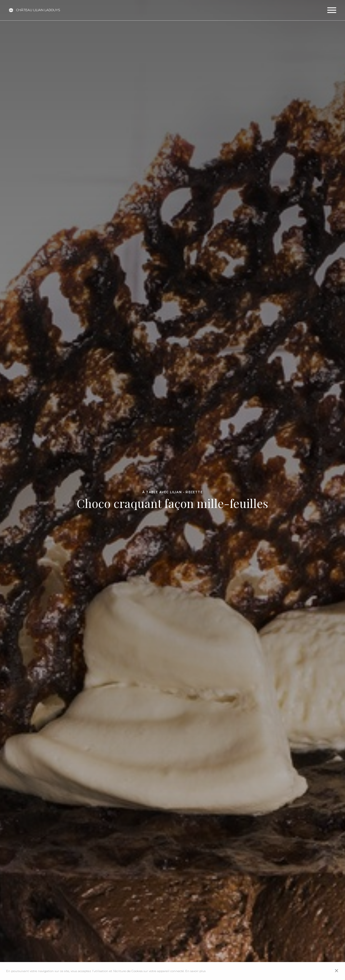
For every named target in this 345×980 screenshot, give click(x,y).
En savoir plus (195, 971)
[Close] (337, 971)
